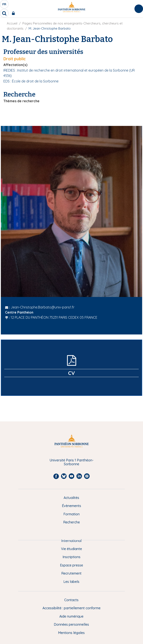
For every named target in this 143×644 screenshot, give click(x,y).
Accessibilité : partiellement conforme (71, 608)
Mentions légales (71, 633)
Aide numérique (71, 616)
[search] (4, 13)
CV (71, 373)
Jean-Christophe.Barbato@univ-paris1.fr (43, 307)
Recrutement (71, 573)
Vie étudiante (71, 549)
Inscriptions (71, 557)
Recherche (71, 522)
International (71, 541)
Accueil (12, 23)
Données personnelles (71, 624)
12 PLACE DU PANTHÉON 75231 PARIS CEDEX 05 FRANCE (54, 317)
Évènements (71, 506)
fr (4, 5)
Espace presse (71, 565)
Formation (71, 514)
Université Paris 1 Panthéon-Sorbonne (71, 462)
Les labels (71, 582)
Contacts (71, 600)
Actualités (71, 498)
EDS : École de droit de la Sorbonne (31, 81)
